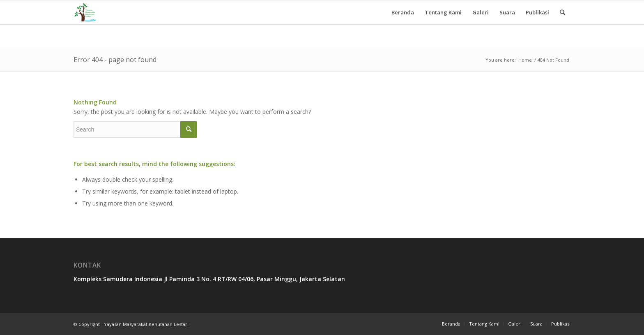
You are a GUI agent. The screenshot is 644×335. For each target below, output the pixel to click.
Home (525, 60)
